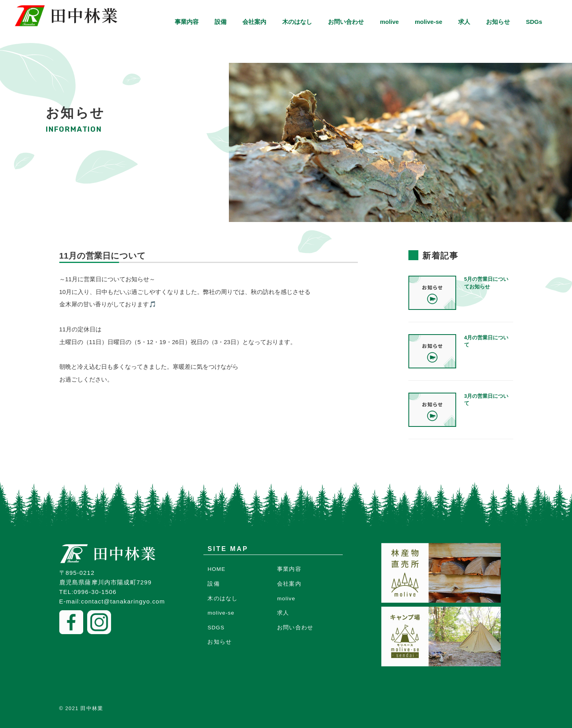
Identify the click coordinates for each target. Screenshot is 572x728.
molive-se (429, 22)
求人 (464, 22)
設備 (221, 22)
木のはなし (297, 22)
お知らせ (498, 22)
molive (389, 22)
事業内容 (187, 22)
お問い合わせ (346, 22)
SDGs (534, 22)
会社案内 (254, 22)
